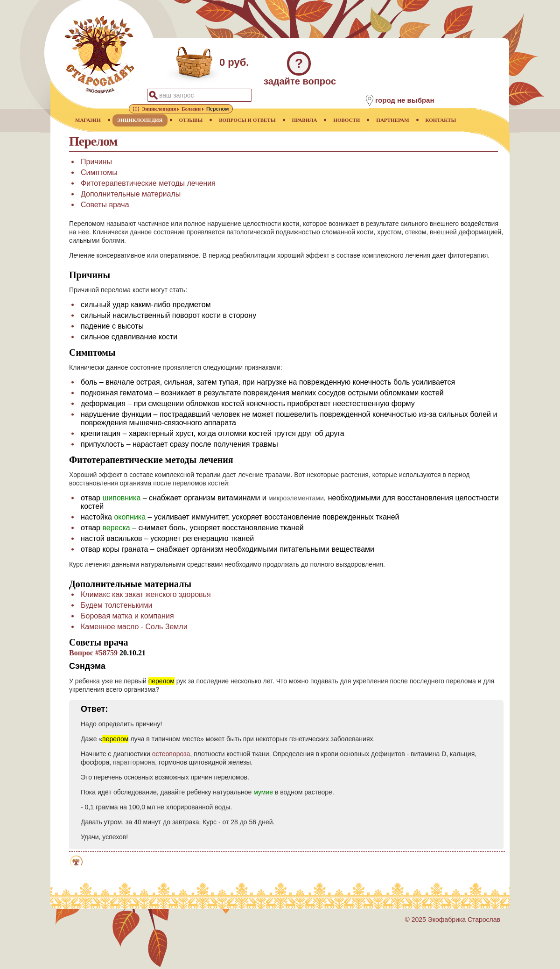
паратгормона (134, 762)
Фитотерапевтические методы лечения (148, 183)
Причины (96, 162)
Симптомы (99, 172)
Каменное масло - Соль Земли (134, 627)
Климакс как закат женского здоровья (146, 594)
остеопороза (171, 754)
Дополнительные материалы (131, 194)
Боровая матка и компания (127, 616)
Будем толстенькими (116, 605)
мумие (263, 792)
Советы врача (105, 205)
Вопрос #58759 (93, 653)
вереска (116, 528)
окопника (130, 517)
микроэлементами (296, 498)
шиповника (121, 498)
